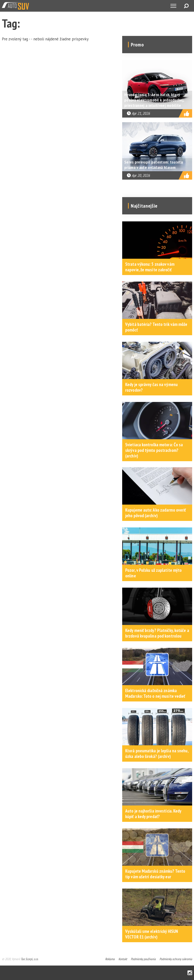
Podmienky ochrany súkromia (176, 959)
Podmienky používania (143, 959)
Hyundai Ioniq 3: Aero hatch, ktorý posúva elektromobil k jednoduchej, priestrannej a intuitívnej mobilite (154, 100)
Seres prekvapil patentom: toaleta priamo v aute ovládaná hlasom (154, 165)
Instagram (190, 973)
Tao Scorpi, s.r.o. (29, 959)
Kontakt (123, 959)
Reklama (110, 959)
